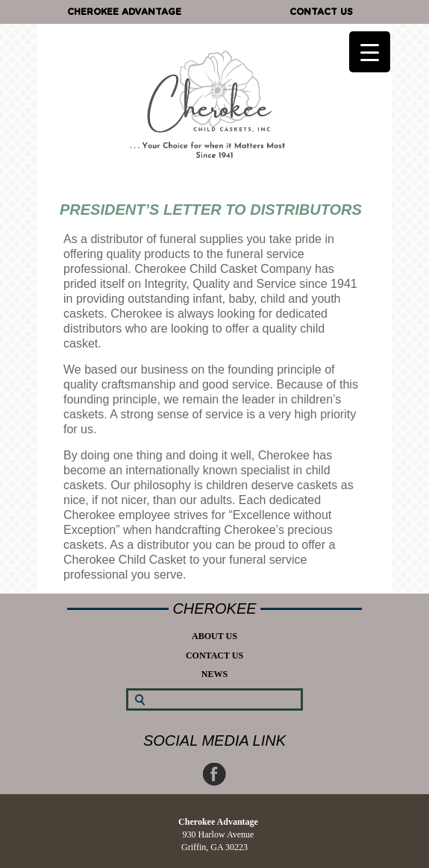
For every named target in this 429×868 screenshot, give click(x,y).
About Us (214, 636)
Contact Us (321, 12)
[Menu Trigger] (370, 52)
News (214, 674)
